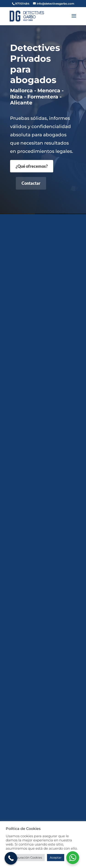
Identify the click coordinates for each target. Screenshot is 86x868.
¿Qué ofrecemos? (32, 166)
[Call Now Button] (11, 858)
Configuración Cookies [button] (25, 857)
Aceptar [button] (56, 857)
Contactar (31, 183)
